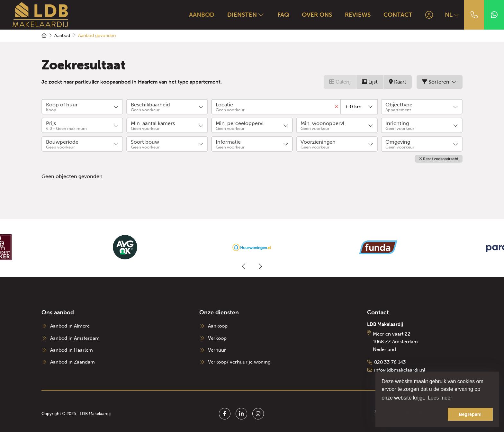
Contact (398, 14)
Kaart (398, 82)
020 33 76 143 (390, 362)
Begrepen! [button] (470, 414)
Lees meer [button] (440, 398)
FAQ (283, 14)
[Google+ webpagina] (258, 414)
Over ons (317, 14)
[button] (439, 159)
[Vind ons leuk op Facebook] (225, 414)
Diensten (246, 14)
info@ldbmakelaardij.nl (400, 370)
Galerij (340, 82)
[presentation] (244, 266)
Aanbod (202, 14)
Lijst (370, 82)
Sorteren (440, 82)
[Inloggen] (429, 15)
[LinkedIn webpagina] (241, 414)
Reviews (358, 14)
